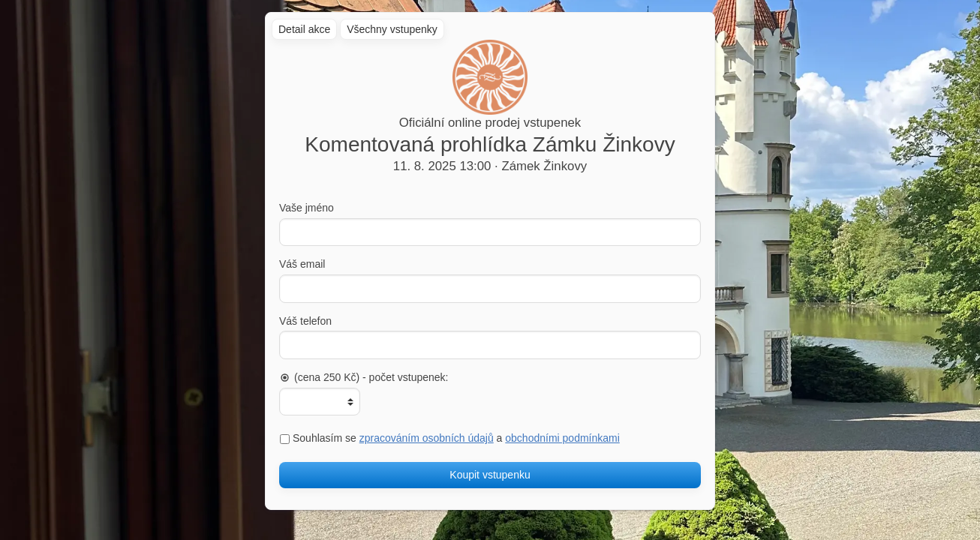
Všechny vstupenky (392, 29)
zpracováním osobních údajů (427, 438)
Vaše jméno (307, 208)
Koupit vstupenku (490, 475)
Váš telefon (305, 321)
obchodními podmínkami (562, 438)
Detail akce (304, 29)
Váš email (302, 264)
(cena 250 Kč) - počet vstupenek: (364, 377)
